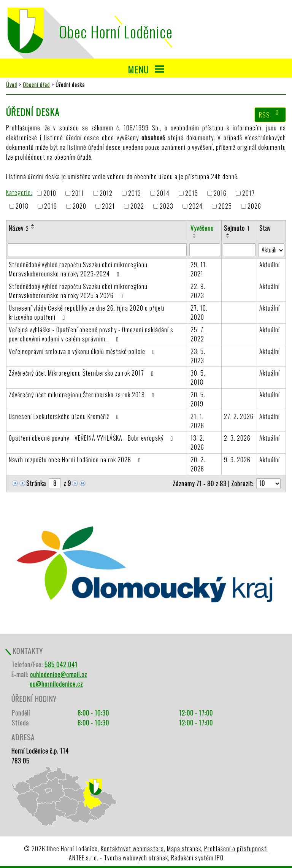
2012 (106, 193)
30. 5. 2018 (198, 378)
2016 (220, 193)
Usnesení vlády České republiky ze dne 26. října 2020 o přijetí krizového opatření (87, 313)
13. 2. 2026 (198, 443)
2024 (196, 206)
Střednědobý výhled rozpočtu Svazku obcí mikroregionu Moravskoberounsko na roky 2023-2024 (78, 269)
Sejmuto (237, 228)
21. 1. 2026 (197, 421)
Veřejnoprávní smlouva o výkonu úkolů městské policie (83, 351)
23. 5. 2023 (198, 356)
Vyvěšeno (202, 228)
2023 (167, 206)
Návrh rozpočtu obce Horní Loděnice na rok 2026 (76, 460)
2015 (192, 193)
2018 (22, 206)
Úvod (12, 85)
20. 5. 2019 (198, 399)
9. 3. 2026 (237, 460)
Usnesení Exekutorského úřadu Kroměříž (65, 416)
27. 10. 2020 (199, 313)
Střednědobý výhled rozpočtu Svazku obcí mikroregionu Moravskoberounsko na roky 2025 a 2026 (78, 291)
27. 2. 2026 (239, 416)
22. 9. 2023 (198, 291)
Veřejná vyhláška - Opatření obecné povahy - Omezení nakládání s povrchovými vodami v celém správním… (91, 334)
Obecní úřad (36, 85)
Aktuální (270, 265)
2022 (137, 206)
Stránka (36, 483)
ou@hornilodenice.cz (56, 684)
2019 (51, 206)
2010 (50, 193)
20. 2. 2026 (198, 464)
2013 (135, 193)
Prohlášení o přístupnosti (236, 849)
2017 (248, 193)
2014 (163, 193)
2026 (254, 206)
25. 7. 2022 (198, 334)
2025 (225, 206)
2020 (79, 206)
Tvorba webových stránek (136, 858)
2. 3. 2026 (237, 438)
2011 (78, 193)
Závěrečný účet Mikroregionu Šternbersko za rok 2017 (83, 373)
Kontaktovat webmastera (132, 849)
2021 (108, 206)
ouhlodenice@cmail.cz (59, 674)
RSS (270, 114)
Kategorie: (19, 192)
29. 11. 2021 (199, 269)
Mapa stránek (184, 849)
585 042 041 (61, 665)
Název (19, 228)
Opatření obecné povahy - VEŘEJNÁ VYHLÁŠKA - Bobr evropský (92, 438)
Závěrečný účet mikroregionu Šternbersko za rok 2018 (83, 395)
